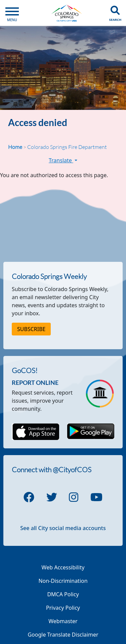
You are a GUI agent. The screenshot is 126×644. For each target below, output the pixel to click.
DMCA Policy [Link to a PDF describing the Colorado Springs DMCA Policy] (63, 594)
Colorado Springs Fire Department (67, 147)
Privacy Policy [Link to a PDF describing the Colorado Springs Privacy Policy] (63, 608)
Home (15, 147)
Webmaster (63, 621)
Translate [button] (63, 160)
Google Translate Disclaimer (63, 635)
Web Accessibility (63, 567)
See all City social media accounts (63, 528)
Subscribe (31, 329)
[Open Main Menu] (12, 13)
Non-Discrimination (63, 581)
